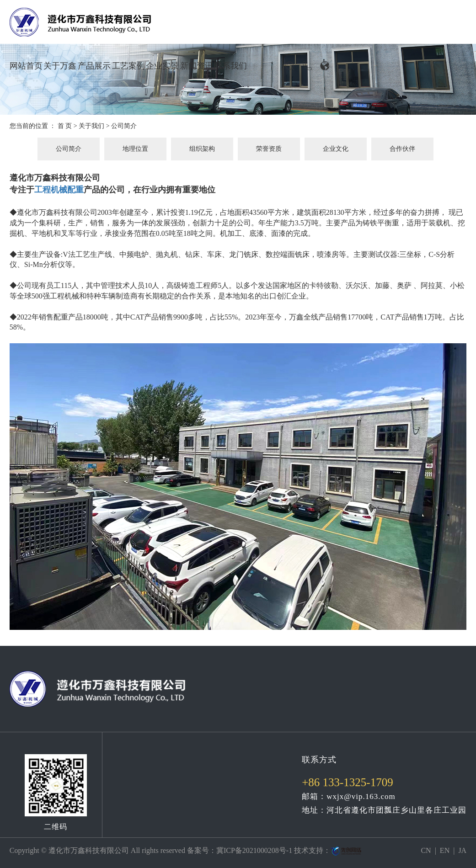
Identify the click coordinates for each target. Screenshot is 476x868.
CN (426, 850)
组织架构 (202, 149)
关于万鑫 (60, 66)
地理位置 (135, 149)
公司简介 (69, 149)
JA (462, 850)
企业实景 (162, 66)
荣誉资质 (269, 149)
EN (445, 850)
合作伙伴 (402, 149)
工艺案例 (128, 66)
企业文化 (336, 149)
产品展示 (94, 66)
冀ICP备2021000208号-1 (254, 850)
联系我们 (230, 66)
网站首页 (26, 66)
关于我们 (91, 126)
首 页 (65, 126)
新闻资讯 (197, 66)
